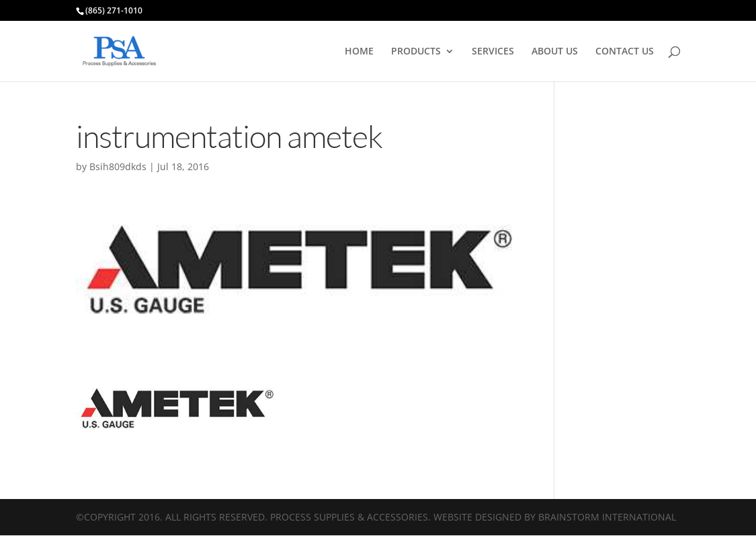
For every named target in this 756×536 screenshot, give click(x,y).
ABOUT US (555, 52)
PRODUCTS (416, 52)
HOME (359, 52)
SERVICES (493, 52)
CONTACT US (625, 52)
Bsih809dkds (118, 166)
